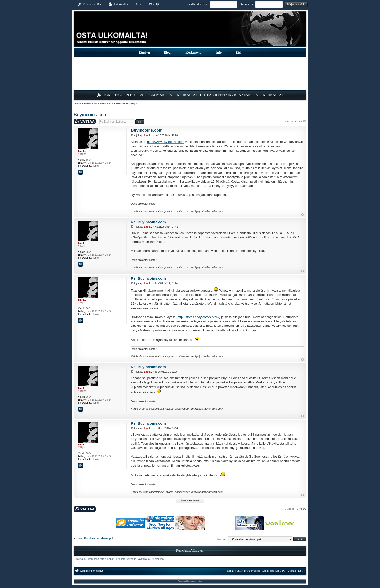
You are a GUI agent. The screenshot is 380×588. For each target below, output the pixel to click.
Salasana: (247, 4)
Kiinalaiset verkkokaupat (259, 95)
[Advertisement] (190, 73)
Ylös (303, 215)
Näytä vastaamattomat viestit (91, 104)
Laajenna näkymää (190, 501)
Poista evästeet (252, 571)
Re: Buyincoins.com (148, 222)
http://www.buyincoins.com (166, 142)
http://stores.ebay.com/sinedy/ (198, 317)
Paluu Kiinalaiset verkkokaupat (95, 538)
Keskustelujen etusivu (123, 95)
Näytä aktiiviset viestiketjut (123, 104)
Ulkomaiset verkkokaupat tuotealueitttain (189, 95)
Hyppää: (221, 539)
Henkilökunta (234, 571)
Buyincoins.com (91, 115)
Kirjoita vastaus (85, 122)
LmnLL (148, 135)
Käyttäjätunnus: (198, 4)
